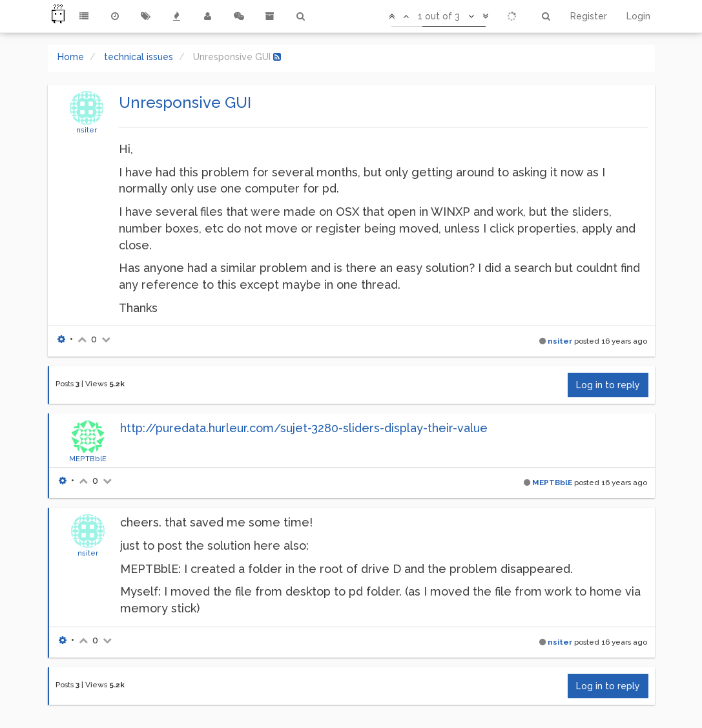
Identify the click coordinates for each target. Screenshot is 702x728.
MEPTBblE (88, 459)
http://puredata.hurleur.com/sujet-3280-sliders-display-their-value (304, 428)
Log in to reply (608, 385)
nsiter (87, 130)
